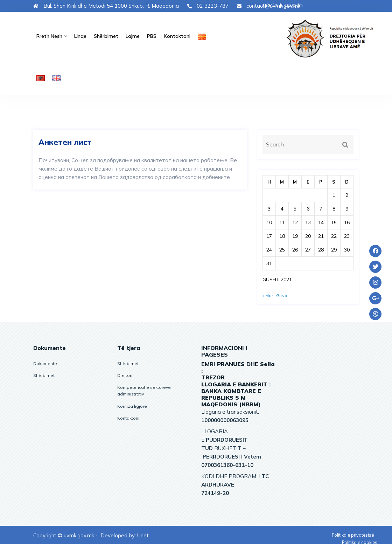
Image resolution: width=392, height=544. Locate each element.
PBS (148, 36)
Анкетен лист (65, 142)
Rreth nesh (49, 36)
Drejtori (125, 374)
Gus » (282, 295)
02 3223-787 (208, 6)
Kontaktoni (172, 36)
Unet (143, 534)
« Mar (268, 295)
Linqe (79, 36)
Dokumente (45, 362)
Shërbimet (104, 36)
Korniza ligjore (132, 405)
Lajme (129, 36)
